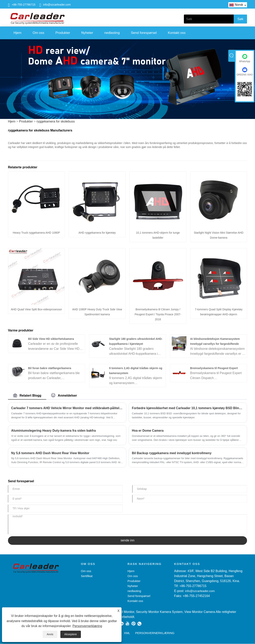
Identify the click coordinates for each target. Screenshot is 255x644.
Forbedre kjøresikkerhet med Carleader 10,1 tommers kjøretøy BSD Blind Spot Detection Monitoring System (188, 408)
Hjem (18, 33)
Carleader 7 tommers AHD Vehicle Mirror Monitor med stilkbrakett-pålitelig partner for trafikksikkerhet (67, 408)
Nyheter (87, 33)
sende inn (127, 541)
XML (127, 633)
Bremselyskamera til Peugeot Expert (214, 368)
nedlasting (112, 33)
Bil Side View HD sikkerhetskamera (51, 339)
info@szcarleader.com (57, 5)
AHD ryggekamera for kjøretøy (97, 233)
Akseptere (71, 634)
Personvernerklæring (87, 626)
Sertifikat (87, 576)
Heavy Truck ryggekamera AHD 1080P (36, 233)
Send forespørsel (144, 33)
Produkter (63, 33)
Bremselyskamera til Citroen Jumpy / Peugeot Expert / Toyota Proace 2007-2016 (158, 314)
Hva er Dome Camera (148, 431)
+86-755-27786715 (24, 5)
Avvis (50, 634)
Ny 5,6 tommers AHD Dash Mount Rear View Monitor (51, 453)
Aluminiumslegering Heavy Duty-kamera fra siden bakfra (54, 431)
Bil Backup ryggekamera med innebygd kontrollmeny (172, 453)
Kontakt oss (177, 33)
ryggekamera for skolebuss (56, 121)
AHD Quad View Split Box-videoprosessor (36, 309)
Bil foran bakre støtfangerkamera (50, 368)
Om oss (39, 33)
